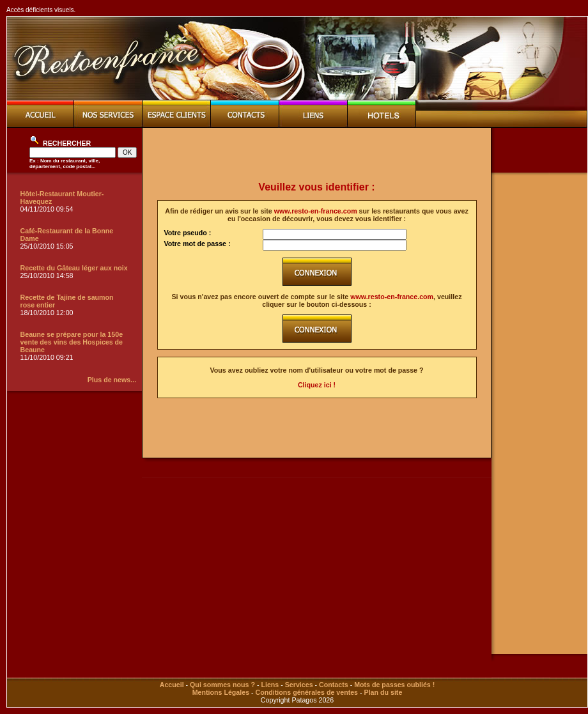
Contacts (334, 685)
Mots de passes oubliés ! (394, 685)
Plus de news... (112, 380)
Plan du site (383, 692)
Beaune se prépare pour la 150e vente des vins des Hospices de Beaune (72, 342)
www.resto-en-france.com (316, 211)
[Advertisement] (317, 155)
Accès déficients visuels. (41, 10)
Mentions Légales (221, 692)
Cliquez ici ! (317, 385)
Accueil (172, 685)
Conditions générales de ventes (307, 692)
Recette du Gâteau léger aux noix (74, 268)
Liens (270, 685)
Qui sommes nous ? (222, 685)
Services (299, 685)
